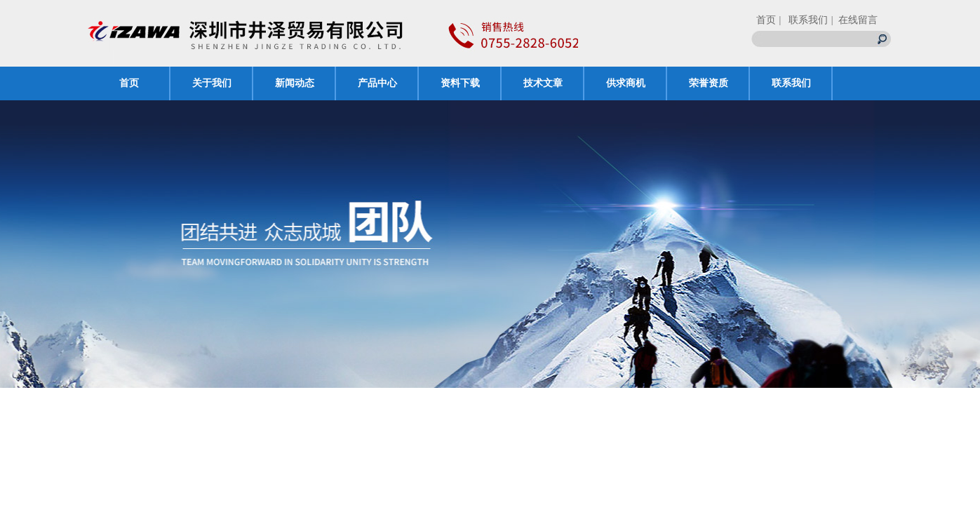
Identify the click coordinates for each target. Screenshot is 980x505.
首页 (766, 20)
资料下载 (460, 83)
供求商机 (626, 83)
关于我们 (212, 83)
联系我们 (791, 83)
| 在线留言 (854, 20)
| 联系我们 (804, 20)
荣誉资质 (709, 83)
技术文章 (543, 83)
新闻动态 (295, 83)
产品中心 (377, 83)
